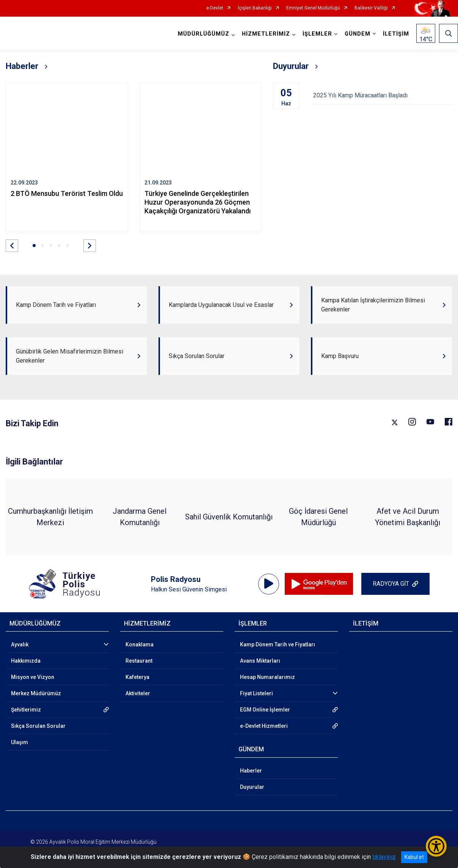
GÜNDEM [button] (358, 34)
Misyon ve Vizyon (33, 677)
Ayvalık (20, 644)
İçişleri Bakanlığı (255, 8)
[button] (12, 246)
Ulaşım (20, 742)
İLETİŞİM (396, 34)
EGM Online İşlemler (265, 710)
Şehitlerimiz (26, 710)
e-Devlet (215, 8)
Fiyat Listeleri (256, 693)
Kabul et (414, 857)
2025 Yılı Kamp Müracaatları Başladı (383, 95)
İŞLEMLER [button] (317, 34)
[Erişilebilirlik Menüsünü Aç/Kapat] (436, 846)
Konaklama (140, 644)
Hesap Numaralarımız (267, 677)
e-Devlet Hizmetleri (264, 726)
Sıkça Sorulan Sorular (38, 726)
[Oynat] (269, 584)
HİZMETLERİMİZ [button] (266, 34)
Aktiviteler (138, 693)
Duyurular (252, 787)
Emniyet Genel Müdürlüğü (313, 8)
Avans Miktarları (260, 661)
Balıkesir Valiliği (371, 8)
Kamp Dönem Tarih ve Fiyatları (278, 644)
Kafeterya (137, 677)
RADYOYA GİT (391, 584)
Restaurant (139, 661)
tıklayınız (384, 857)
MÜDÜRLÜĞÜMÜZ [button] (204, 34)
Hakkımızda (26, 661)
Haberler (251, 771)
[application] (269, 584)
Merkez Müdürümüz (36, 693)
